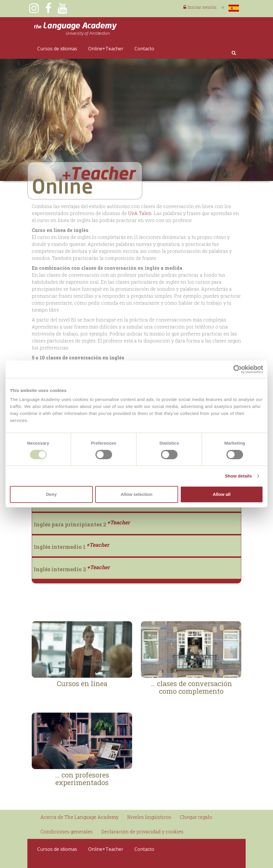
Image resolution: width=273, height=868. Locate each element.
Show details (239, 476)
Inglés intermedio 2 (72, 569)
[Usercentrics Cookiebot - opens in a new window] (238, 369)
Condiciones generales (67, 831)
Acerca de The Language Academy (79, 817)
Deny (51, 494)
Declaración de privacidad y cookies (142, 831)
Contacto (144, 49)
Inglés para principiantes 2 (82, 524)
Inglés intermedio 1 (71, 547)
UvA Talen (139, 213)
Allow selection (136, 494)
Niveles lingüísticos (149, 817)
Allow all (222, 494)
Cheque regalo (196, 817)
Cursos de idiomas (57, 49)
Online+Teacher (106, 49)
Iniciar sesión (200, 7)
